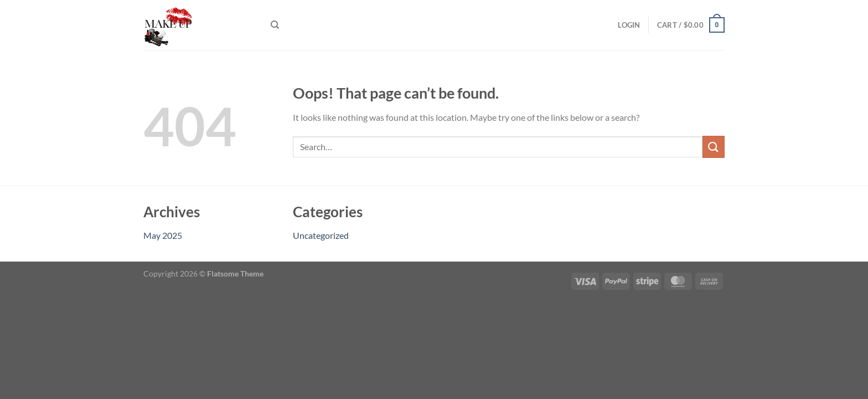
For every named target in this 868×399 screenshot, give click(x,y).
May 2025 (163, 235)
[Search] (275, 25)
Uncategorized (321, 235)
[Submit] (714, 147)
